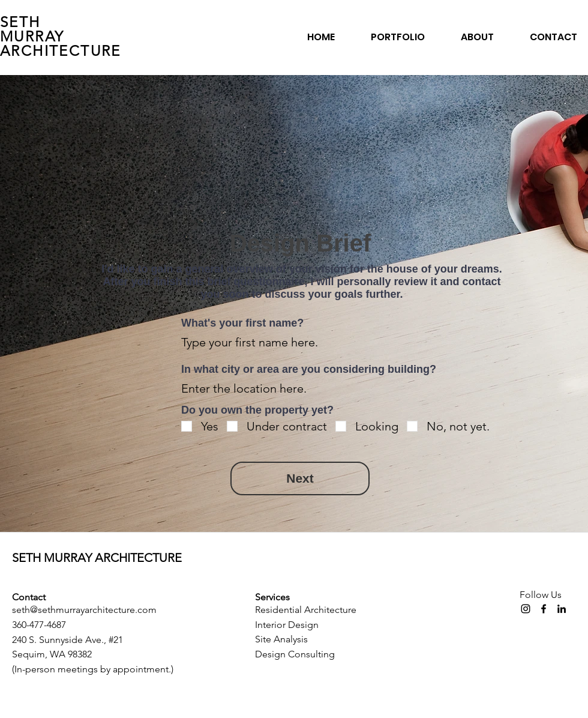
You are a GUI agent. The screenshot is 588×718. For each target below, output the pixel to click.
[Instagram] (526, 609)
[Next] (300, 478)
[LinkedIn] (562, 609)
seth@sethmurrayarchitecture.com (84, 610)
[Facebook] (544, 609)
